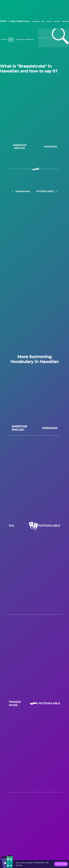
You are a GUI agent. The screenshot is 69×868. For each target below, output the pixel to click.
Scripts (27, 21)
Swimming (20, 39)
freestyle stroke (15, 703)
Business (57, 21)
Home (4, 39)
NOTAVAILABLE (49, 526)
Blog (43, 21)
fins (11, 526)
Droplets (20, 21)
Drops (13, 21)
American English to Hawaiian (11, 39)
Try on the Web (61, 864)
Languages (36, 21)
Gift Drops (66, 21)
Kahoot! (49, 21)
